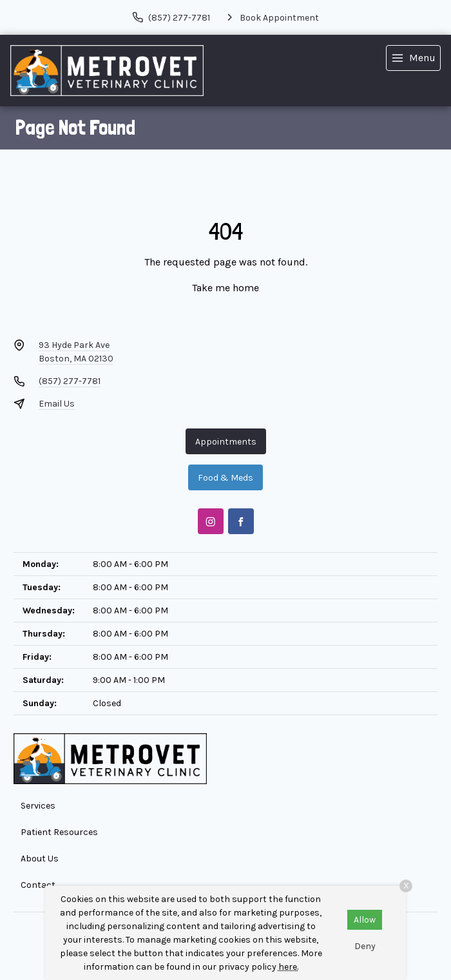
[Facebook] (241, 521)
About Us (40, 859)
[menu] (413, 58)
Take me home (225, 288)
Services (38, 806)
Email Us (57, 404)
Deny (365, 946)
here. (288, 967)
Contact (38, 885)
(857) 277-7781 (70, 381)
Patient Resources (59, 832)
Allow (365, 920)
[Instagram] (211, 521)
